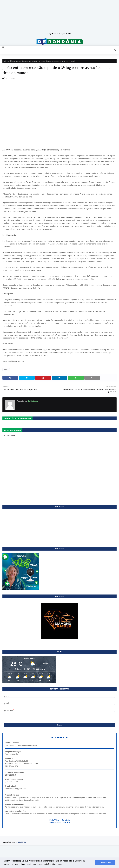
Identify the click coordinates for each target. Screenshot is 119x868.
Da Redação (33, 401)
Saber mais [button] (57, 864)
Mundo (17, 61)
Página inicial (9, 61)
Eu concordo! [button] (105, 863)
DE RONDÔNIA (21, 842)
